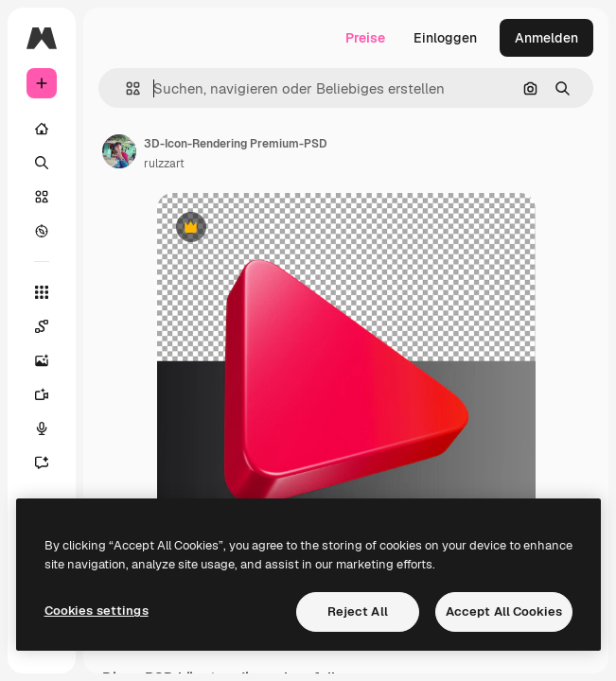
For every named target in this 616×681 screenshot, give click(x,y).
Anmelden (546, 38)
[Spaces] (51, 326)
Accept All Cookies (504, 611)
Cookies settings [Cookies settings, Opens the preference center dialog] (97, 611)
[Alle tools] (42, 292)
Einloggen (445, 38)
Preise (365, 38)
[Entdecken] (42, 231)
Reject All (358, 611)
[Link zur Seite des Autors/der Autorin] (119, 151)
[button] (125, 88)
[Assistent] (51, 463)
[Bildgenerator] (51, 360)
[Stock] (42, 197)
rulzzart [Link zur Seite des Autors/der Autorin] (164, 164)
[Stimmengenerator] (51, 428)
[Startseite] (42, 129)
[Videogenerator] (51, 394)
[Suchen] (42, 163)
